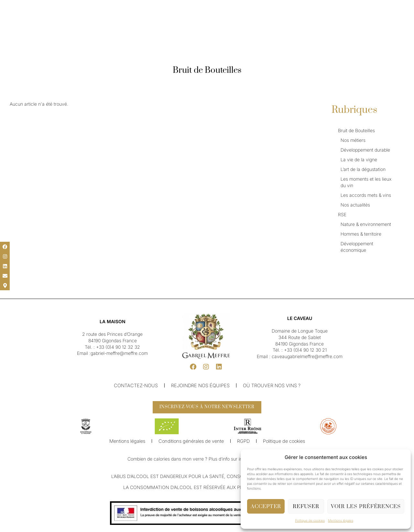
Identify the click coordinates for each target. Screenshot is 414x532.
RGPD (242, 444)
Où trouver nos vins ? (270, 385)
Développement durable (365, 150)
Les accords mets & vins (366, 195)
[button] (10, 7)
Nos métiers (353, 140)
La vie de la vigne (359, 160)
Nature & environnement (366, 224)
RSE (342, 214)
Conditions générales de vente (191, 444)
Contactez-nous (137, 385)
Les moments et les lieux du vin (366, 182)
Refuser (306, 506)
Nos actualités (355, 205)
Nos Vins (174, 22)
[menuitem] (23, 7)
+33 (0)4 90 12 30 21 (305, 350)
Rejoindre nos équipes (200, 385)
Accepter (266, 506)
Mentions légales (341, 520)
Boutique (276, 22)
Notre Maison (145, 22)
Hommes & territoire (361, 234)
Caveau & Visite (244, 22)
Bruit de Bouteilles (356, 130)
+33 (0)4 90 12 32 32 (118, 347)
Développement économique (357, 247)
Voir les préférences (366, 506)
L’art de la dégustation (363, 169)
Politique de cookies (310, 520)
